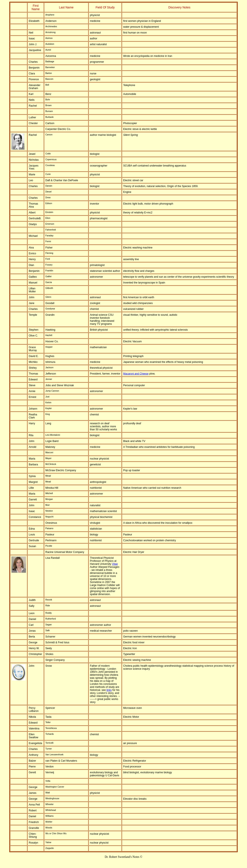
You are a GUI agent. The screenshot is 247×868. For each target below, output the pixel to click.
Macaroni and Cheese (136, 374)
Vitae (115, 564)
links (109, 690)
